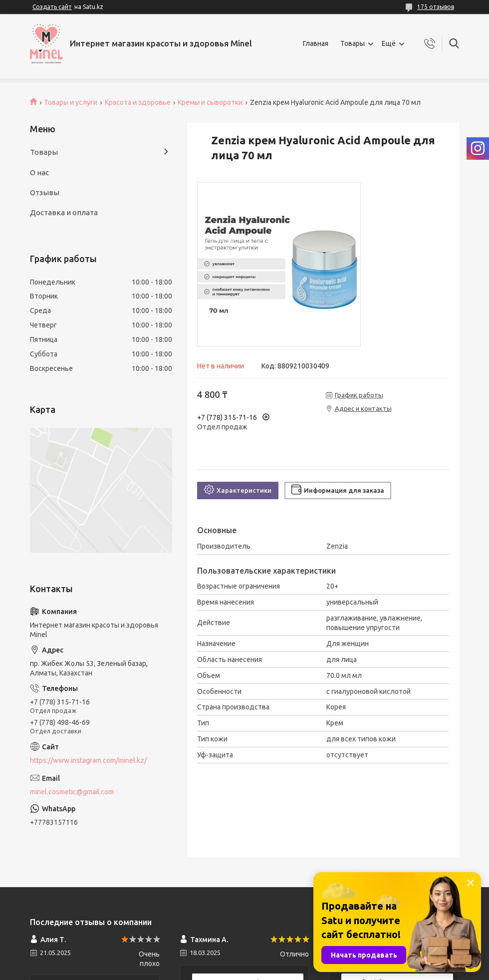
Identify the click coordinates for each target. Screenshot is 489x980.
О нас (39, 172)
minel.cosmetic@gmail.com (72, 792)
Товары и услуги (71, 102)
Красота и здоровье (138, 102)
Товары (353, 43)
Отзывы (45, 192)
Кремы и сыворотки (210, 102)
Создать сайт (52, 7)
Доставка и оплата (64, 212)
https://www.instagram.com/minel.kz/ (88, 760)
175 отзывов (436, 7)
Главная (316, 43)
